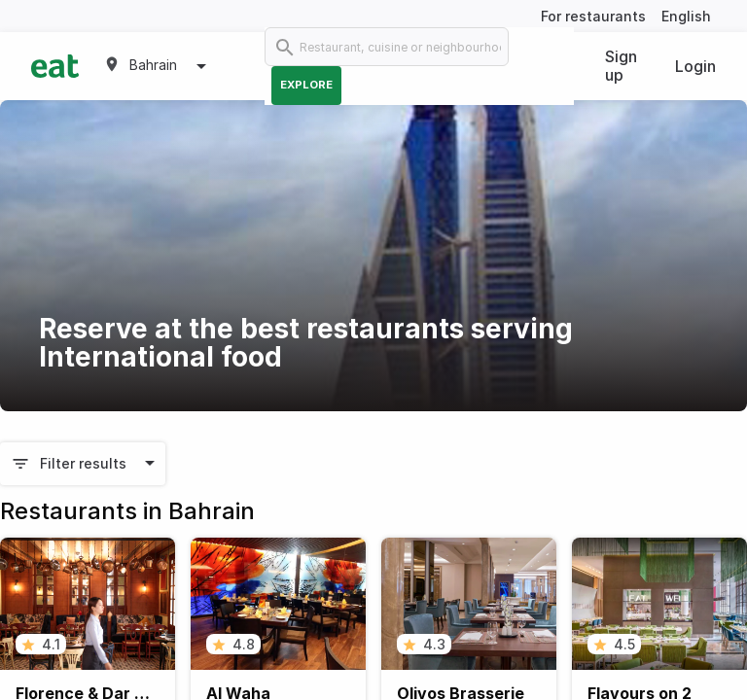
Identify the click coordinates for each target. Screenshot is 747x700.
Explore (306, 85)
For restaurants (593, 16)
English (686, 16)
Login (695, 66)
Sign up (621, 66)
